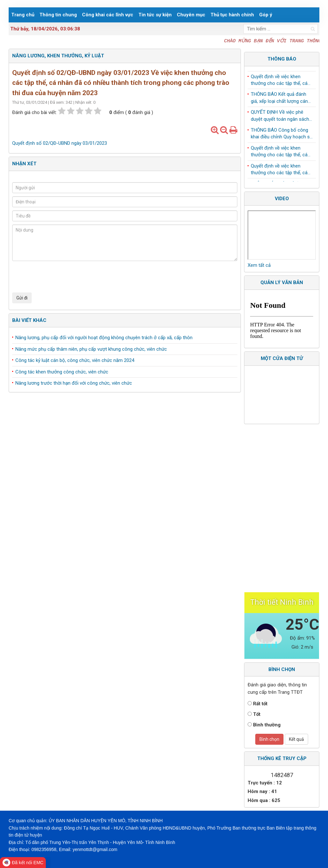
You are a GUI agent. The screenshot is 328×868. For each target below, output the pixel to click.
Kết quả (296, 739)
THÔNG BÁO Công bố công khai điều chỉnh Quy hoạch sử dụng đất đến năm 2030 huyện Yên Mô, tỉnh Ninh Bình (282, 135)
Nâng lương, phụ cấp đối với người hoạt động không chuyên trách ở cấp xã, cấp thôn (104, 338)
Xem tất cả (259, 265)
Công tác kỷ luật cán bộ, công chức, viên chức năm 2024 (75, 360)
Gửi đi (22, 298)
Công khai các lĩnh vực (108, 15)
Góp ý (266, 15)
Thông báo (282, 59)
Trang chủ (23, 15)
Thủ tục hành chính (232, 15)
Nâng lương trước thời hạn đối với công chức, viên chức (74, 383)
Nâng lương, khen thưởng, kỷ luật (58, 56)
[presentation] (61, 277)
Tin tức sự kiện (155, 15)
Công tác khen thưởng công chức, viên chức (62, 372)
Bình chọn (269, 739)
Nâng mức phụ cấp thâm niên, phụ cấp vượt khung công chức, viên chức (91, 349)
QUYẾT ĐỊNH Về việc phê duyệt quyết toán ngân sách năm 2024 (280, 117)
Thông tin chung (58, 15)
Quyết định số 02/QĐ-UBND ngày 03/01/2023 (60, 143)
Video (282, 199)
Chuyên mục (191, 15)
